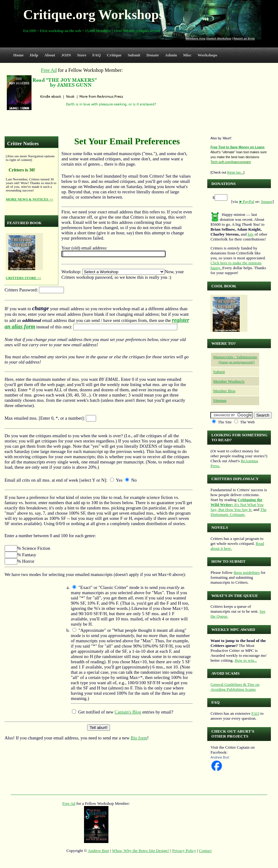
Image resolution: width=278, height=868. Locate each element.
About (50, 55)
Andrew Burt (220, 757)
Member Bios (224, 391)
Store (82, 55)
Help (34, 55)
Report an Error (244, 39)
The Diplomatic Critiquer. (238, 512)
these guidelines (247, 572)
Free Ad (69, 803)
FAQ (97, 55)
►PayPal (246, 202)
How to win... (246, 660)
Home (19, 55)
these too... (235, 172)
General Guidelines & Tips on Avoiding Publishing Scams (235, 687)
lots (251, 234)
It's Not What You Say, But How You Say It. (237, 505)
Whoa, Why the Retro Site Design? (141, 851)
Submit (134, 55)
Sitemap (220, 400)
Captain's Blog (128, 712)
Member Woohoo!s (229, 381)
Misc (187, 55)
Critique (114, 55)
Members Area (196, 39)
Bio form (139, 738)
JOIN (66, 55)
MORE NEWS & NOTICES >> (29, 199)
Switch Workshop (219, 39)
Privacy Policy (184, 851)
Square (267, 202)
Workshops (208, 55)
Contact (205, 851)
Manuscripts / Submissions (235, 357)
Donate (153, 55)
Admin (171, 55)
